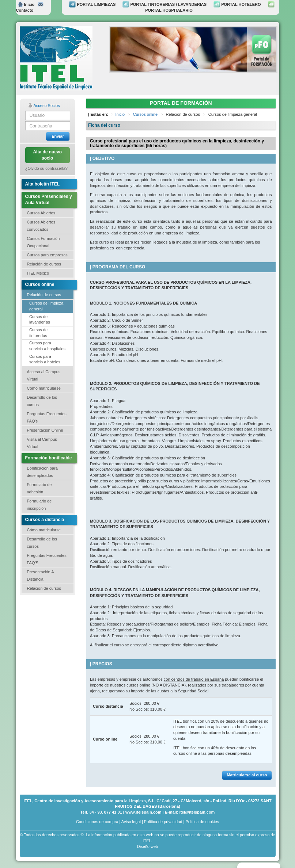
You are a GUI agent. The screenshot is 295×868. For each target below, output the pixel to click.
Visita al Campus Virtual (42, 443)
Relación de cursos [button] (44, 264)
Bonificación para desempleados (42, 472)
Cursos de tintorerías (38, 333)
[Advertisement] (56, 639)
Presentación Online (45, 430)
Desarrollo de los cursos (42, 401)
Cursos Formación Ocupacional (44, 242)
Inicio (26, 4)
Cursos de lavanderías (40, 320)
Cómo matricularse (44, 388)
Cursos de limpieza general (46, 306)
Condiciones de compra (97, 822)
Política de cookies (202, 822)
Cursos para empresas (47, 255)
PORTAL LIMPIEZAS (92, 4)
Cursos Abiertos (41, 213)
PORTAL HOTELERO (237, 4)
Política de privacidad (163, 822)
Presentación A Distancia (41, 576)
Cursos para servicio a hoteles (45, 359)
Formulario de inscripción (39, 505)
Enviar (58, 136)
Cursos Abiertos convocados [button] (41, 226)
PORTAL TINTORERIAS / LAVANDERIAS (164, 4)
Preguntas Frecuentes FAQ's (47, 417)
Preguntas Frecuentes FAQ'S (47, 559)
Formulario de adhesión (39, 488)
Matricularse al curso (247, 775)
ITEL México (38, 273)
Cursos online (145, 114)
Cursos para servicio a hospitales (47, 346)
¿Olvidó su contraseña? (46, 168)
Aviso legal (131, 822)
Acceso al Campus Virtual (44, 375)
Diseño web (147, 846)
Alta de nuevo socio (47, 155)
